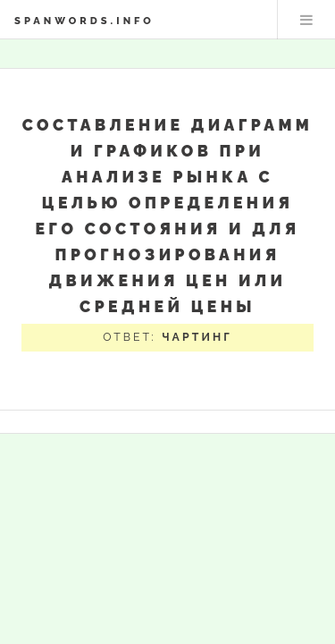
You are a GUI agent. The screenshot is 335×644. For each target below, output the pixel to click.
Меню (306, 20)
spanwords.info (84, 21)
